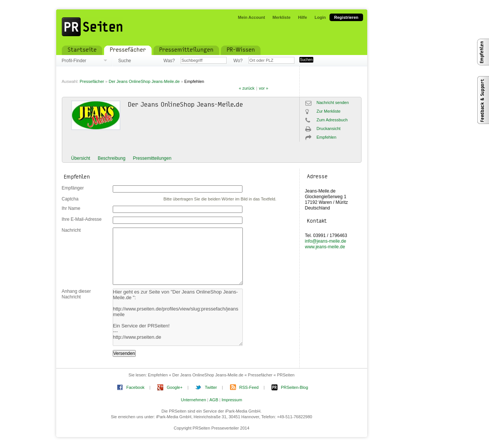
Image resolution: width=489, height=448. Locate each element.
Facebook (135, 387)
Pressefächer (92, 81)
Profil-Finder (74, 61)
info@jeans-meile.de (326, 241)
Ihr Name (71, 208)
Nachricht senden (333, 102)
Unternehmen (194, 400)
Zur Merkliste (329, 111)
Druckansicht (329, 128)
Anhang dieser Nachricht (76, 294)
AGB (214, 400)
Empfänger (73, 188)
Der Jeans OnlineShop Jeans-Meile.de (145, 81)
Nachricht (71, 230)
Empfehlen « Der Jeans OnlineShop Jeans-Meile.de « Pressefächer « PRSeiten (221, 375)
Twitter (211, 387)
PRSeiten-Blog (294, 387)
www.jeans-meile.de (325, 247)
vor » (264, 88)
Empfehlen (194, 81)
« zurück (247, 88)
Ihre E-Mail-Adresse (82, 219)
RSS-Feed (249, 387)
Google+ (175, 387)
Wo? (238, 61)
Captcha (70, 199)
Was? (169, 61)
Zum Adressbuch (332, 120)
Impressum (232, 400)
